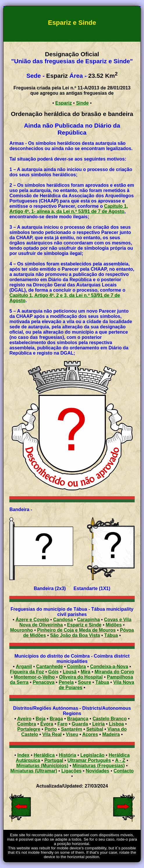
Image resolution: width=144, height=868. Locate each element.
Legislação (92, 755)
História (67, 755)
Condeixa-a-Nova (109, 667)
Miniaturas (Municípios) (42, 766)
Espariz (64, 103)
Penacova (44, 682)
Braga (56, 719)
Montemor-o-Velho (34, 677)
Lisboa (116, 724)
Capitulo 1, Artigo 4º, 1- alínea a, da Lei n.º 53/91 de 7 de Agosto (69, 209)
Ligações (71, 771)
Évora (47, 724)
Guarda (80, 724)
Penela (66, 682)
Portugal (54, 760)
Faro (62, 724)
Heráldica (44, 755)
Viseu (72, 734)
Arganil (24, 667)
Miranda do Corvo (114, 672)
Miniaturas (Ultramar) (34, 771)
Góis (54, 672)
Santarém (71, 729)
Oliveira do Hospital (81, 677)
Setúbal (95, 729)
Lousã (70, 672)
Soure (85, 682)
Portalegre (29, 729)
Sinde (82, 103)
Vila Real (52, 734)
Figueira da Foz (27, 672)
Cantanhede (49, 667)
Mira (86, 672)
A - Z (120, 760)
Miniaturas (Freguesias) (99, 766)
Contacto (123, 771)
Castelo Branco (110, 719)
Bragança (78, 719)
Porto (51, 729)
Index (23, 755)
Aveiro (24, 719)
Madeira (111, 734)
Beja (41, 719)
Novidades (98, 771)
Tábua (102, 682)
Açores (90, 734)
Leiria (98, 724)
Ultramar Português (89, 760)
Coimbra (76, 667)
